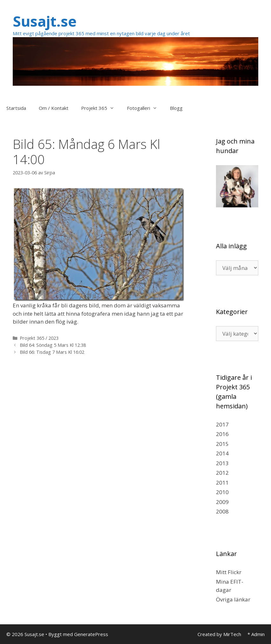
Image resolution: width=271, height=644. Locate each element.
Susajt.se (45, 21)
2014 (222, 453)
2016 (222, 434)
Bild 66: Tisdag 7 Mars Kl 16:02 (52, 352)
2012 (222, 473)
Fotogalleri (145, 108)
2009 (222, 502)
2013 (222, 463)
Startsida (16, 108)
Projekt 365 (101, 108)
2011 (222, 483)
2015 (222, 444)
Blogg (176, 108)
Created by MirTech (219, 634)
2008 (222, 511)
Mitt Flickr (229, 572)
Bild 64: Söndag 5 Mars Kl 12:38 (53, 345)
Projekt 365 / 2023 (39, 338)
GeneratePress (91, 634)
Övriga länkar (233, 599)
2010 (222, 492)
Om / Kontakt (54, 108)
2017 (222, 424)
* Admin (256, 634)
